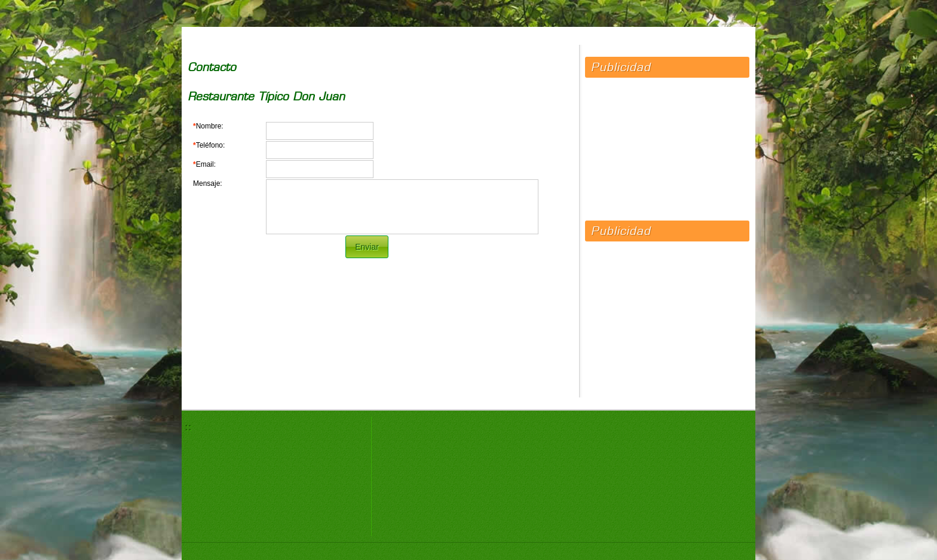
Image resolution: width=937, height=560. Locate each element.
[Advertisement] (667, 143)
